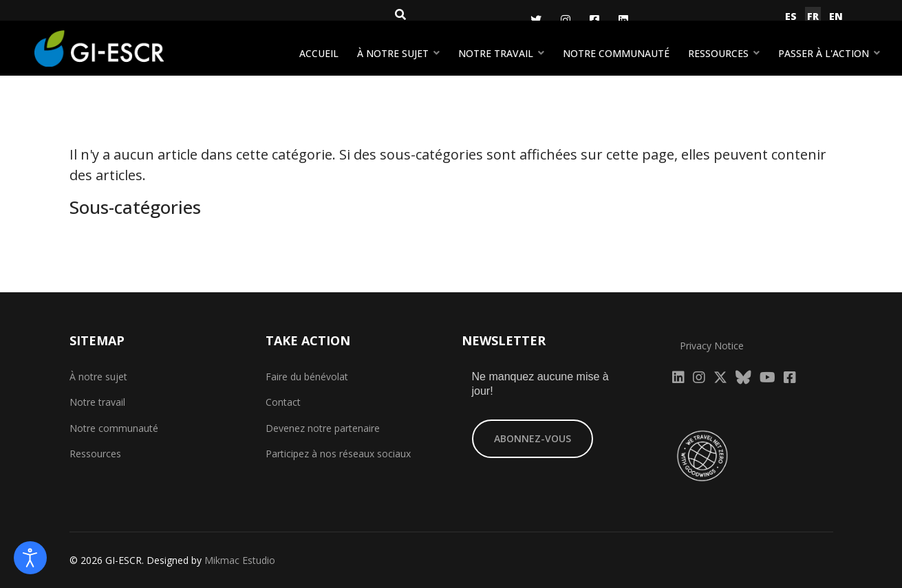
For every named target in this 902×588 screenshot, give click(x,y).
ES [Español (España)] (791, 16)
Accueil (319, 53)
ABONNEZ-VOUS (533, 438)
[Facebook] (594, 20)
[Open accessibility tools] (30, 558)
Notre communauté (616, 53)
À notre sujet (393, 53)
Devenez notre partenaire (323, 428)
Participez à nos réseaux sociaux (338, 454)
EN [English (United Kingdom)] (836, 16)
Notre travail (496, 53)
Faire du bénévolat (307, 377)
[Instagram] (566, 20)
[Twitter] (536, 20)
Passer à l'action (824, 53)
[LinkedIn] (623, 20)
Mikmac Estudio (240, 560)
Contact (283, 402)
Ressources (718, 53)
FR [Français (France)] (813, 16)
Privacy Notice (712, 346)
